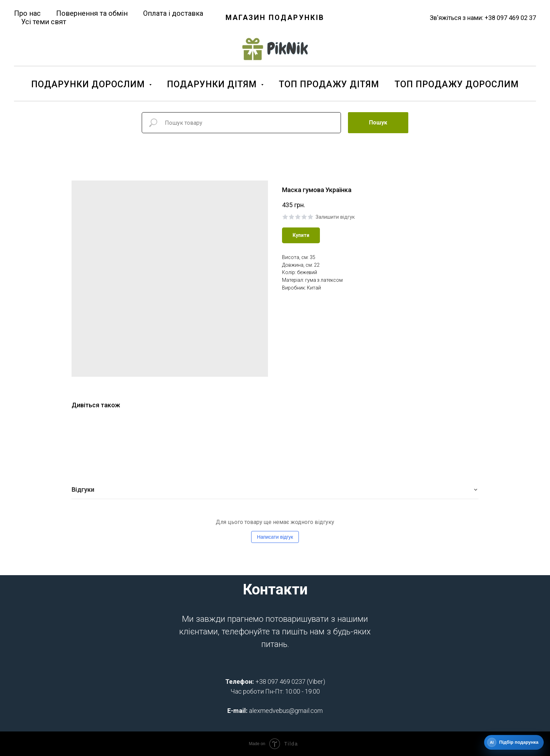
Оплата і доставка (173, 13)
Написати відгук (275, 537)
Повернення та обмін (92, 13)
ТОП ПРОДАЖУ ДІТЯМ (329, 84)
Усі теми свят (44, 22)
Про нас (27, 13)
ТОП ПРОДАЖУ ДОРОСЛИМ (457, 84)
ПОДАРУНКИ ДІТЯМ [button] (213, 84)
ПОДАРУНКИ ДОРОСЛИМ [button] (89, 84)
